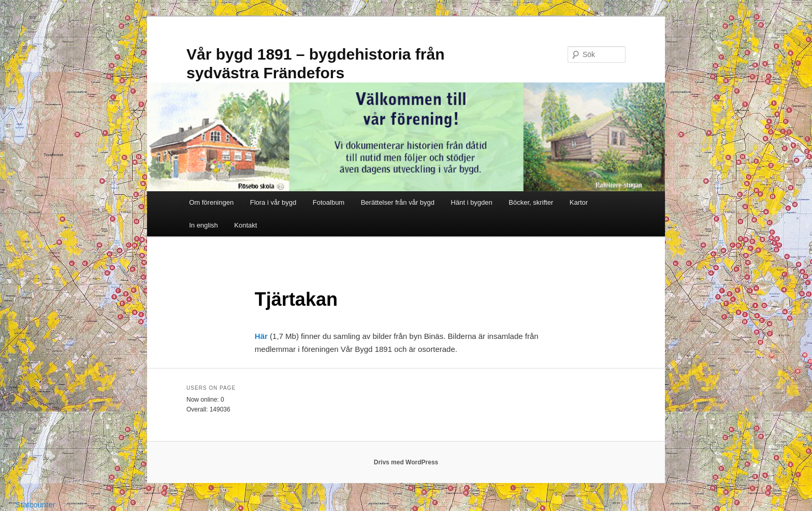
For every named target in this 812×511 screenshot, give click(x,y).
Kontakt (245, 225)
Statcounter (35, 505)
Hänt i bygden (472, 202)
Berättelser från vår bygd (398, 202)
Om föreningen (211, 202)
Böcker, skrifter (531, 202)
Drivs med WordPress (406, 462)
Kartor (579, 202)
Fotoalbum (329, 202)
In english (204, 225)
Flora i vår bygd (273, 202)
